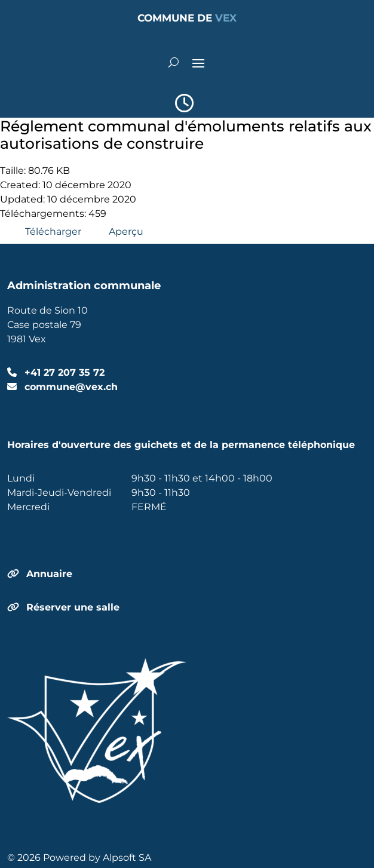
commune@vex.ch (70, 387)
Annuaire (49, 574)
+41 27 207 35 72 (63, 372)
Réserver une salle (73, 607)
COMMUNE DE (187, 18)
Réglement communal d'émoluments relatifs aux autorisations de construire (186, 135)
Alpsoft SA (127, 858)
